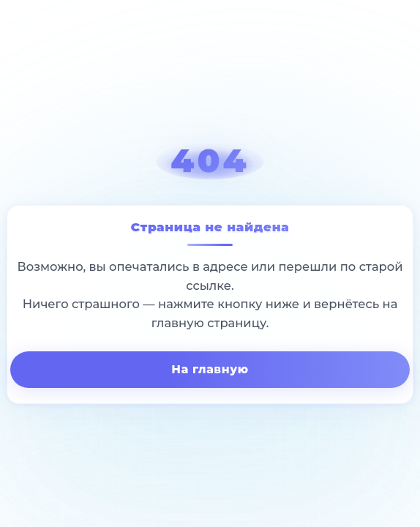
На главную (210, 369)
